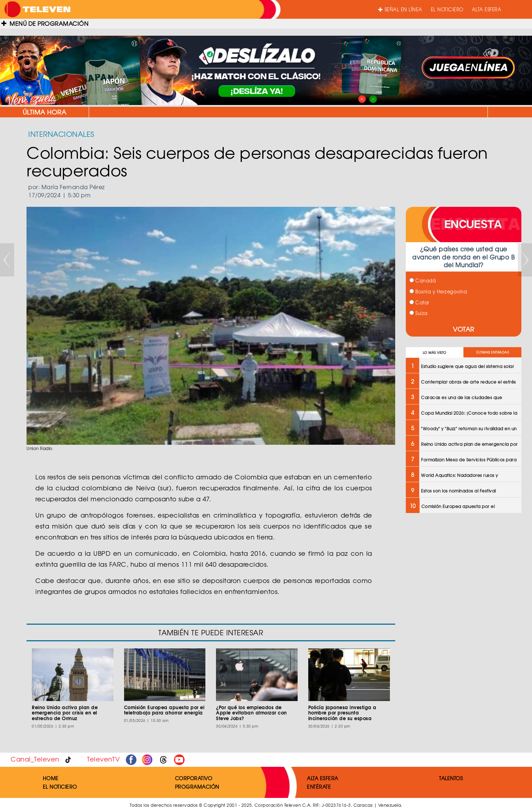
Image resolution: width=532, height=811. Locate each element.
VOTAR (464, 329)
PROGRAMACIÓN (197, 787)
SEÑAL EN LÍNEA (400, 9)
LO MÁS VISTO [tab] (435, 353)
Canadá (423, 281)
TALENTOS (451, 778)
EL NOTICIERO (447, 9)
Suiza (419, 313)
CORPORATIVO (194, 778)
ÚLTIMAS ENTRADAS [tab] (492, 352)
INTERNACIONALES (61, 134)
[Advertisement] (463, 570)
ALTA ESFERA (487, 9)
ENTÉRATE (319, 787)
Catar (419, 302)
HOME (51, 778)
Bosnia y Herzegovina (438, 291)
